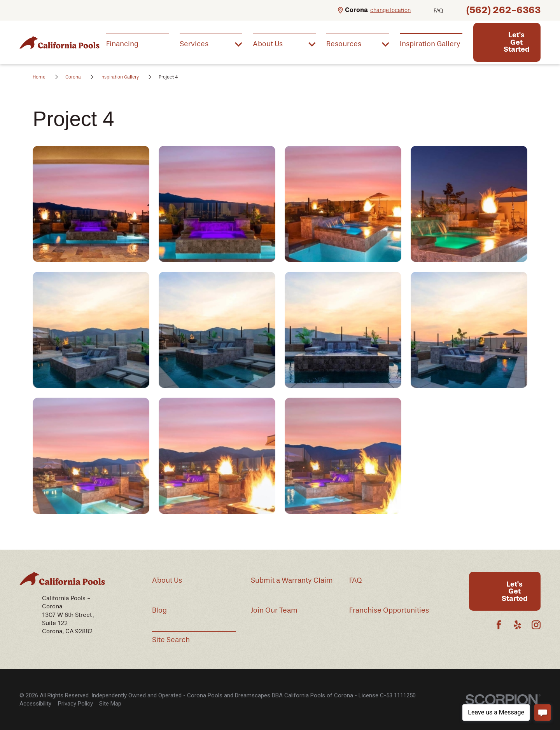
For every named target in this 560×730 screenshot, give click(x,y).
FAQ (438, 11)
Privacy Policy (75, 704)
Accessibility (35, 704)
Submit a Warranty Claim (292, 580)
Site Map (110, 704)
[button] (91, 204)
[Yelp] (517, 625)
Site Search (171, 640)
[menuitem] (137, 44)
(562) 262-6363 (503, 10)
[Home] (59, 42)
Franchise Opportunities (389, 610)
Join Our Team (274, 610)
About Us (167, 580)
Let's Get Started (516, 42)
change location (390, 10)
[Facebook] (499, 625)
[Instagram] (536, 625)
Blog (159, 610)
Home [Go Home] (39, 77)
